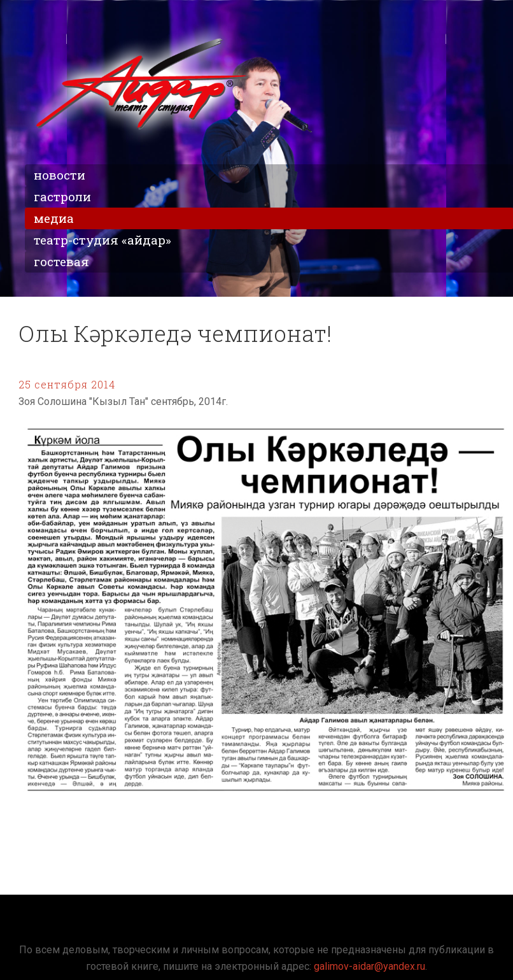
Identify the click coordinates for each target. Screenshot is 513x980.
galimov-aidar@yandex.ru (369, 966)
